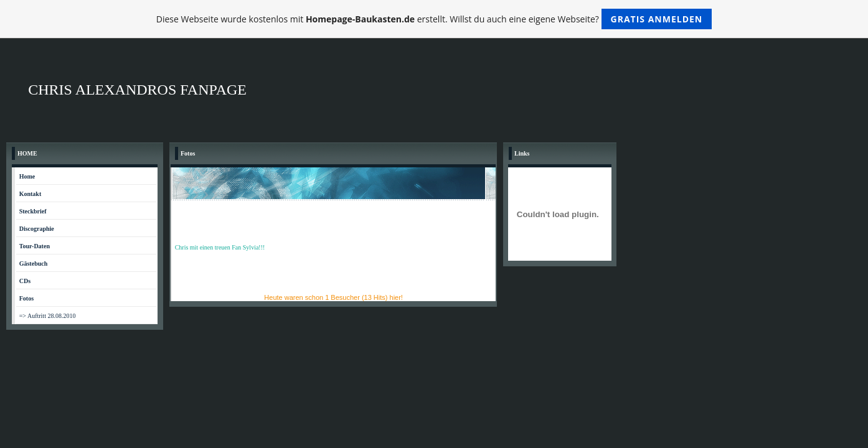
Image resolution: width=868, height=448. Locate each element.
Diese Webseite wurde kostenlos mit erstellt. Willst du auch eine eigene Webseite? (434, 19)
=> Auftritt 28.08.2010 (48, 316)
